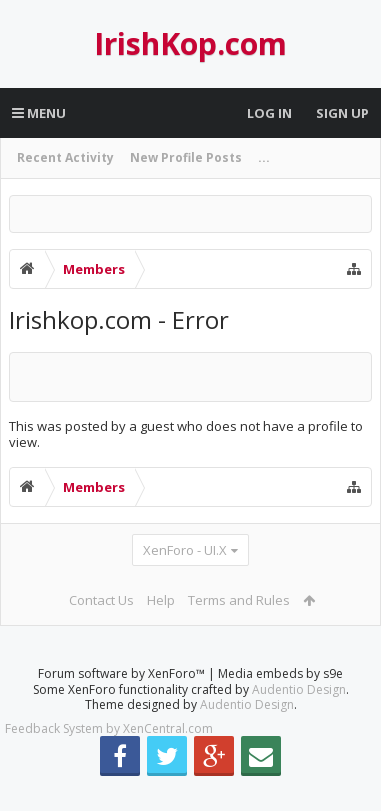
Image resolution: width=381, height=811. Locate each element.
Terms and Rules (239, 600)
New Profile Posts (186, 157)
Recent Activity (65, 157)
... (264, 157)
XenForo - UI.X (185, 550)
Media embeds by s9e (280, 705)
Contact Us (101, 600)
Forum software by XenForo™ (123, 705)
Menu (39, 113)
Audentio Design (299, 721)
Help (161, 600)
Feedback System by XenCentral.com (109, 760)
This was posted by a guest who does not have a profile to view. (186, 434)
